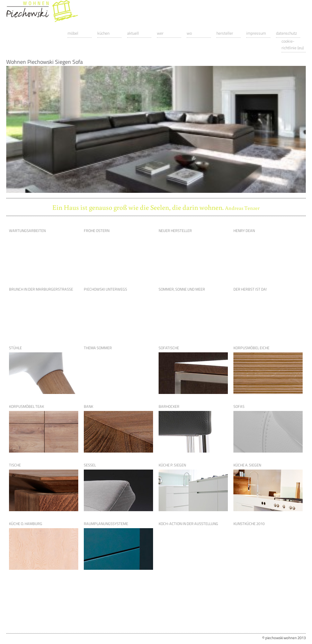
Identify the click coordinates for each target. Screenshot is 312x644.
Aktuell (133, 33)
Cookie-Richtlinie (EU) (293, 44)
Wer (160, 33)
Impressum (256, 33)
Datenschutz (286, 33)
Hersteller (225, 33)
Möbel (73, 33)
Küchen (103, 33)
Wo (189, 33)
